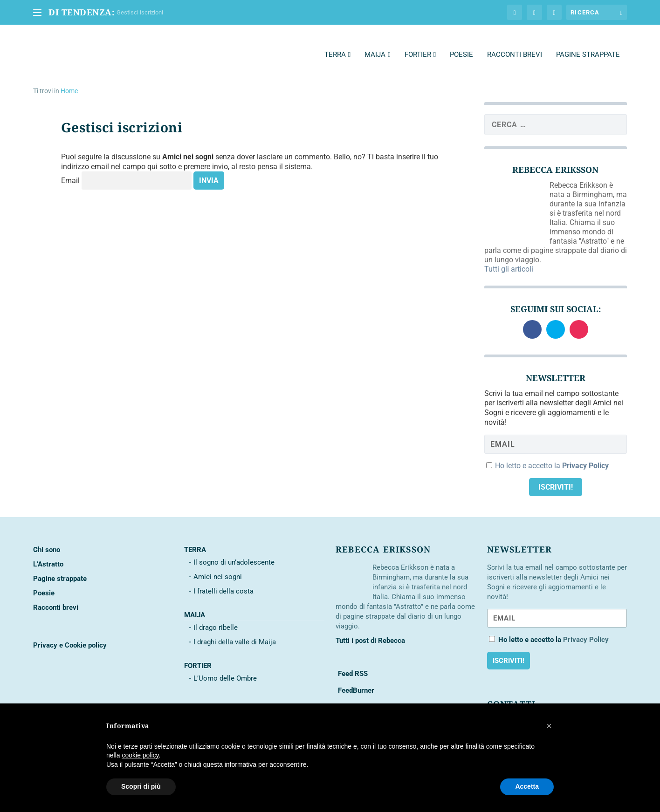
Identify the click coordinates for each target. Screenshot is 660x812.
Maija (375, 44)
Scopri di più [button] (141, 786)
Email (70, 170)
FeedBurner (355, 680)
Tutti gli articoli (509, 258)
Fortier (418, 44)
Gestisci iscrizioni (140, 12)
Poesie (461, 44)
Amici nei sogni (218, 566)
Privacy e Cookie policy (70, 635)
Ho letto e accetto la (552, 455)
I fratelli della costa (223, 580)
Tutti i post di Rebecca (370, 630)
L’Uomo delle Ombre (225, 668)
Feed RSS (352, 663)
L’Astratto (48, 553)
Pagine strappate (588, 44)
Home (69, 80)
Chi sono (47, 539)
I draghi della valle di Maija (235, 631)
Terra (335, 44)
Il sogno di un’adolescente (234, 552)
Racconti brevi (515, 44)
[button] (549, 726)
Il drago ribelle (216, 617)
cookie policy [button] (140, 755)
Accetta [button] (527, 786)
